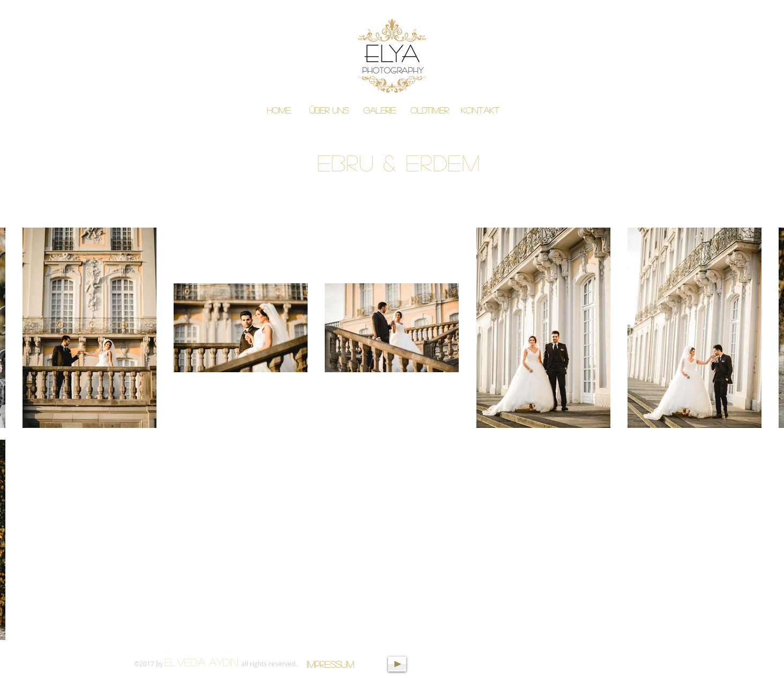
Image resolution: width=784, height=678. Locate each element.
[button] (379, 110)
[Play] (397, 664)
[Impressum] (330, 664)
